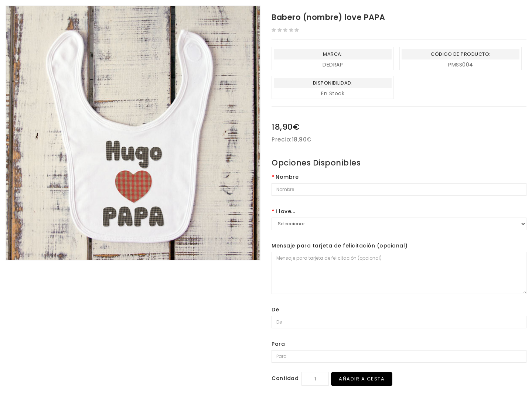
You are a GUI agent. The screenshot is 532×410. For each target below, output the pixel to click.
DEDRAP (333, 65)
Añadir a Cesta (362, 379)
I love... (285, 211)
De (275, 310)
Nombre (287, 177)
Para (278, 344)
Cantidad (285, 378)
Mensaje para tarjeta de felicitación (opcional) (340, 246)
